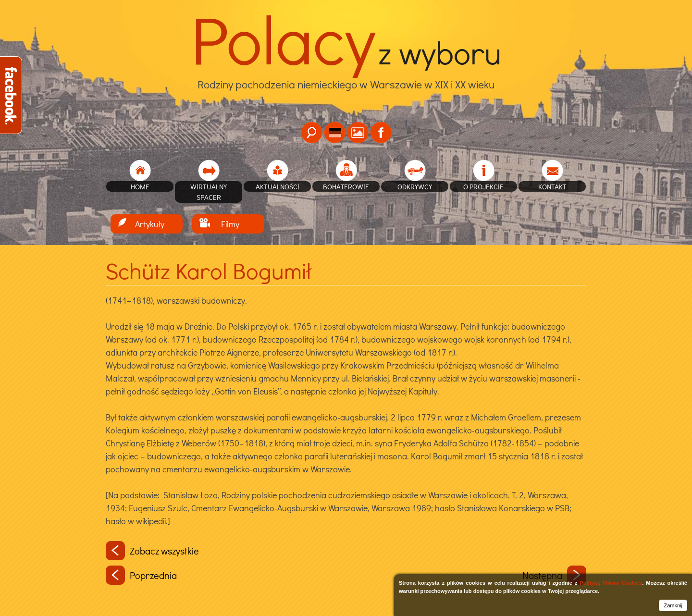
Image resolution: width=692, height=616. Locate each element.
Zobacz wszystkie (152, 551)
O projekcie (483, 186)
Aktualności (278, 186)
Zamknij (673, 605)
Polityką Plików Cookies (611, 583)
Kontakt (552, 186)
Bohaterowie (346, 186)
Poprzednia (141, 575)
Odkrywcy (415, 186)
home (140, 186)
